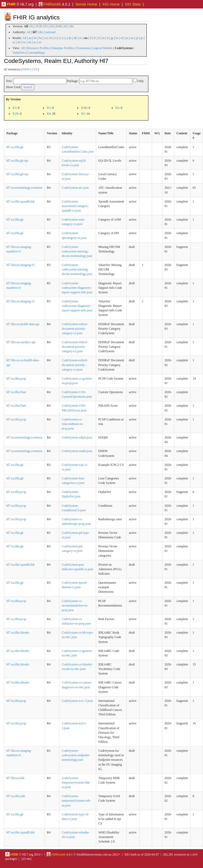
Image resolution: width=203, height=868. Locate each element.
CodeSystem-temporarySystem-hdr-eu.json (76, 783)
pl (137, 38)
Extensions (83, 48)
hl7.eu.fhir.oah (16, 796)
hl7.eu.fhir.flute (16, 392)
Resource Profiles (38, 48)
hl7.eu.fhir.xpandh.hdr (21, 201)
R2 (32, 26)
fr (95, 38)
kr (117, 38)
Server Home (86, 4)
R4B (59, 26)
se (14, 42)
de (70, 38)
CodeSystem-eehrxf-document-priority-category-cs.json (75, 329)
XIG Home (111, 4)
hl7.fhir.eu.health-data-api (23, 324)
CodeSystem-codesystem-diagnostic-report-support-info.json (77, 288)
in (103, 38)
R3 (46, 26)
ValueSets (19, 53)
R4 (52, 26)
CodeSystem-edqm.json (77, 437)
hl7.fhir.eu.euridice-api (21, 342)
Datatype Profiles (63, 48)
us (35, 42)
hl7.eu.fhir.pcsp (16, 379)
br (40, 38)
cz (65, 38)
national (51, 32)
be (35, 38)
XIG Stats (133, 4)
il (99, 38)
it (108, 38)
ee (81, 38)
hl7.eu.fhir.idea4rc (18, 633)
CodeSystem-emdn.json (77, 451)
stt (19, 42)
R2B (39, 26)
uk (30, 42)
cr (60, 38)
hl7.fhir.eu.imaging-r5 (20, 265)
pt (142, 38)
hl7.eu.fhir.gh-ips (17, 161)
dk (75, 38)
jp (112, 38)
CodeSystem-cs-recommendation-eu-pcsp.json (75, 605)
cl (55, 38)
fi (91, 38)
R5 (66, 26)
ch (51, 38)
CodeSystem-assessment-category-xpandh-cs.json (75, 206)
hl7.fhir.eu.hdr (15, 778)
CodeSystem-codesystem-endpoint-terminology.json (76, 755)
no (127, 38)
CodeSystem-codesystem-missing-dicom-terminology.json (77, 251)
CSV (35, 69)
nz (132, 38)
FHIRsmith (50, 4)
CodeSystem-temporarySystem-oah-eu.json (76, 801)
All (28, 32)
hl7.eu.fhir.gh (15, 147)
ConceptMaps (36, 53)
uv (40, 42)
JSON (26, 69)
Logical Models (102, 48)
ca (46, 38)
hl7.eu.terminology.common (24, 188)
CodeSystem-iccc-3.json (77, 701)
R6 (72, 26)
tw (24, 42)
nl (122, 38)
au (30, 38)
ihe (41, 32)
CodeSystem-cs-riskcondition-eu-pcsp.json (73, 424)
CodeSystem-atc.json (75, 188)
